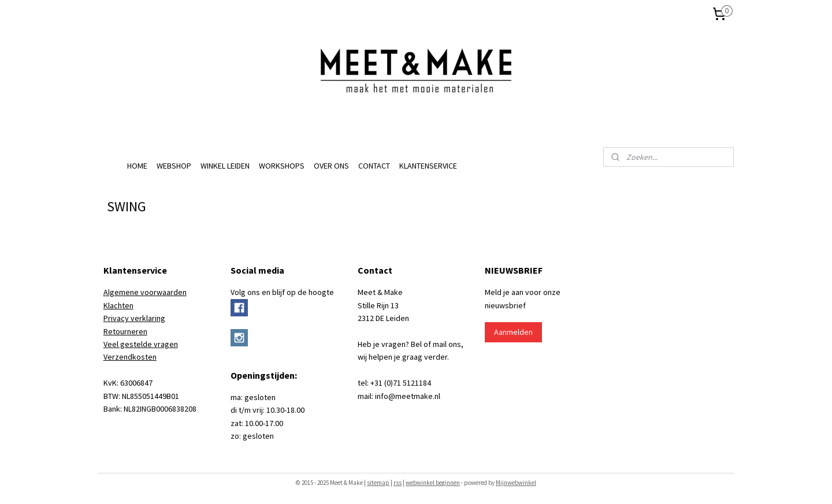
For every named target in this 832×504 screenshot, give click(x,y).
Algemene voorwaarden (145, 292)
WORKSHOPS (282, 166)
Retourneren (125, 331)
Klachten (118, 305)
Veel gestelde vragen (141, 344)
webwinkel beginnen (433, 483)
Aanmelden (513, 332)
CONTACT (374, 166)
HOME (137, 166)
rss (398, 483)
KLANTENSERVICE (428, 166)
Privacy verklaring (134, 318)
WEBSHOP (174, 166)
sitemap (378, 483)
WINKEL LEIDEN (225, 166)
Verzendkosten (130, 357)
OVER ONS (331, 166)
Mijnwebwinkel (516, 483)
